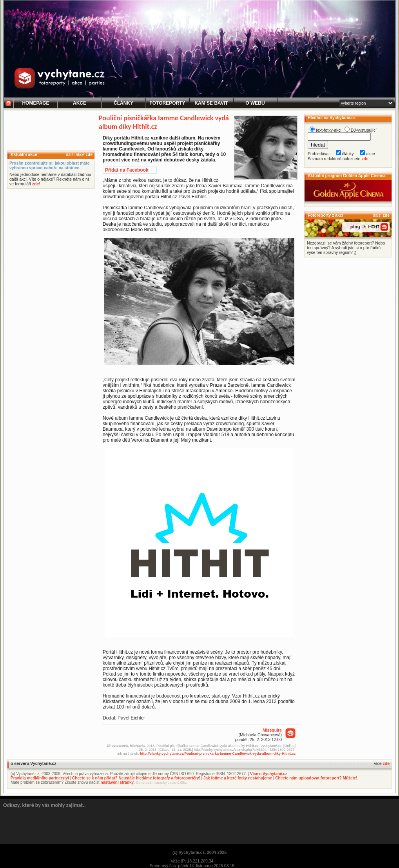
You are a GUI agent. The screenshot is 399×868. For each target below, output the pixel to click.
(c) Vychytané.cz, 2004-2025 (199, 852)
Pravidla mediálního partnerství (40, 778)
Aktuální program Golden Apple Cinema (347, 176)
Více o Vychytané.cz (269, 774)
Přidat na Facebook (127, 170)
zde (89, 154)
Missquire (272, 730)
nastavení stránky (117, 782)
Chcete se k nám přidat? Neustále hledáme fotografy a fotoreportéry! (136, 778)
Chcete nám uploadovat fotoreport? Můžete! (316, 778)
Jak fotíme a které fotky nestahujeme (238, 778)
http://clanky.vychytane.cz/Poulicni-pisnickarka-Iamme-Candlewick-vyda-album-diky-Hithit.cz (218, 754)
